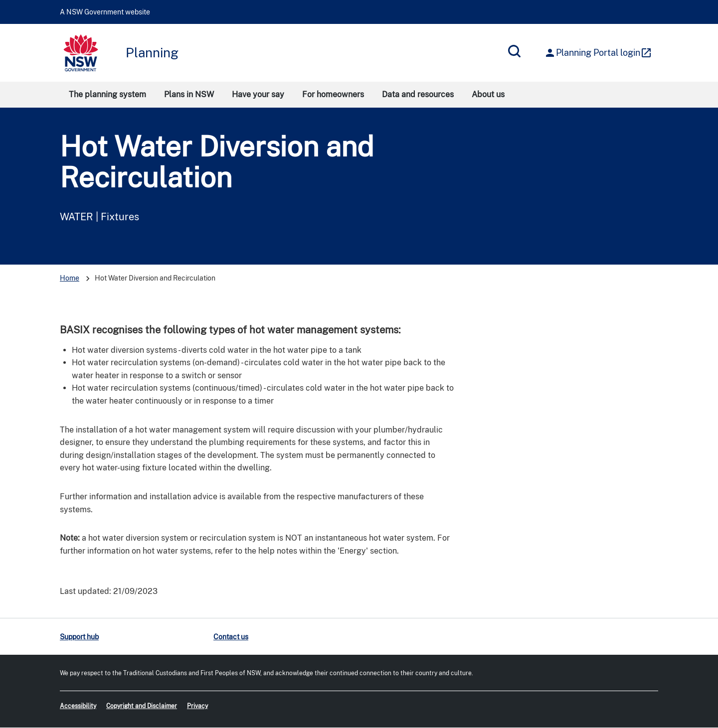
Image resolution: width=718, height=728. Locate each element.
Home (70, 278)
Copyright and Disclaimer (142, 706)
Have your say (258, 94)
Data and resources (418, 94)
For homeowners (333, 94)
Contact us (231, 637)
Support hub (79, 637)
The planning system (107, 94)
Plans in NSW (189, 94)
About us (488, 94)
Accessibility (78, 706)
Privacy (197, 706)
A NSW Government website (105, 12)
